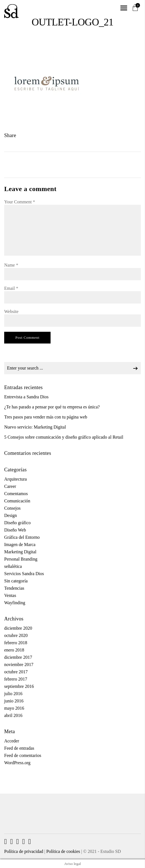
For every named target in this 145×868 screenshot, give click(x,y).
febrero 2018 (16, 643)
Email (11, 288)
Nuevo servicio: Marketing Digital (35, 427)
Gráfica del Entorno (22, 537)
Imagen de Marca (20, 544)
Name (11, 265)
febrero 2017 (16, 679)
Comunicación (17, 501)
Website (11, 311)
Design (10, 515)
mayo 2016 (14, 708)
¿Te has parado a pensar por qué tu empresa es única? (52, 407)
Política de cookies (63, 851)
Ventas (10, 595)
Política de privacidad (24, 851)
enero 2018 (14, 650)
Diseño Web (15, 530)
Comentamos (16, 494)
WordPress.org (17, 763)
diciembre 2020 (18, 628)
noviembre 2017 (19, 664)
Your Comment (20, 202)
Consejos (12, 508)
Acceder (12, 741)
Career (10, 486)
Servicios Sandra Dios (24, 574)
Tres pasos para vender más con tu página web (46, 417)
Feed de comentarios (23, 755)
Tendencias (14, 588)
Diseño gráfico (17, 523)
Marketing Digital (20, 552)
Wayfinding (15, 603)
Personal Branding (21, 559)
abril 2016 (13, 715)
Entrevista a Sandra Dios (26, 397)
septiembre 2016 (19, 686)
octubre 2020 (16, 635)
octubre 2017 (16, 672)
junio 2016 (14, 701)
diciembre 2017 (18, 657)
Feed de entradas (19, 748)
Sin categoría (16, 581)
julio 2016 (13, 694)
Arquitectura (16, 479)
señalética (13, 566)
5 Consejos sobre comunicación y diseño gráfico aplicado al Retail (64, 437)
